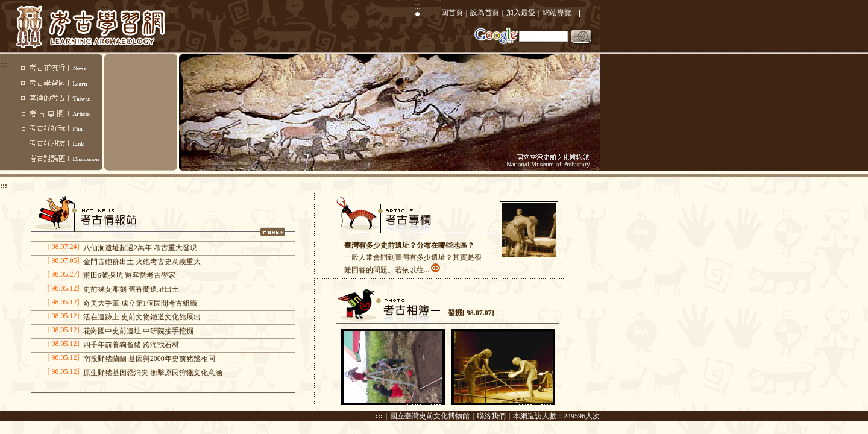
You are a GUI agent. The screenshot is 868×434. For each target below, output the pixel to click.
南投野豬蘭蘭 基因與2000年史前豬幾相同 (149, 359)
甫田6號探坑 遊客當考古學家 (129, 275)
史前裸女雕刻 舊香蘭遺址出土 (131, 289)
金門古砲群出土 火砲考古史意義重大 (142, 262)
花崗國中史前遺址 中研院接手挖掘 (138, 331)
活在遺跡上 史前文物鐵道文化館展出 (142, 317)
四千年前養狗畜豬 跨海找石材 (131, 345)
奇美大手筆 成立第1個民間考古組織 (140, 303)
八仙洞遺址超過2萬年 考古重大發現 (140, 248)
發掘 (455, 313)
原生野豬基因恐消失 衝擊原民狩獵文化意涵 (153, 373)
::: (379, 416)
